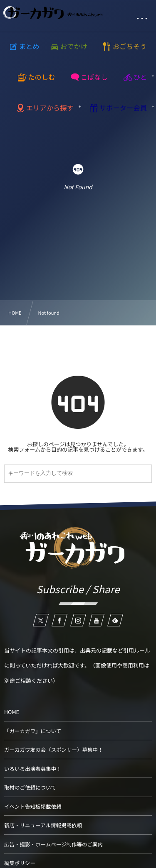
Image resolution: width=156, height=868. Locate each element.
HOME (12, 712)
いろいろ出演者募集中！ (33, 769)
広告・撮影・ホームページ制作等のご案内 (53, 844)
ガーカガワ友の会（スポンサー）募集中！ (54, 749)
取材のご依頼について (30, 787)
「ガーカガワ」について (33, 731)
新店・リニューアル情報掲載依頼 (43, 825)
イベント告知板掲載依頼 (33, 806)
